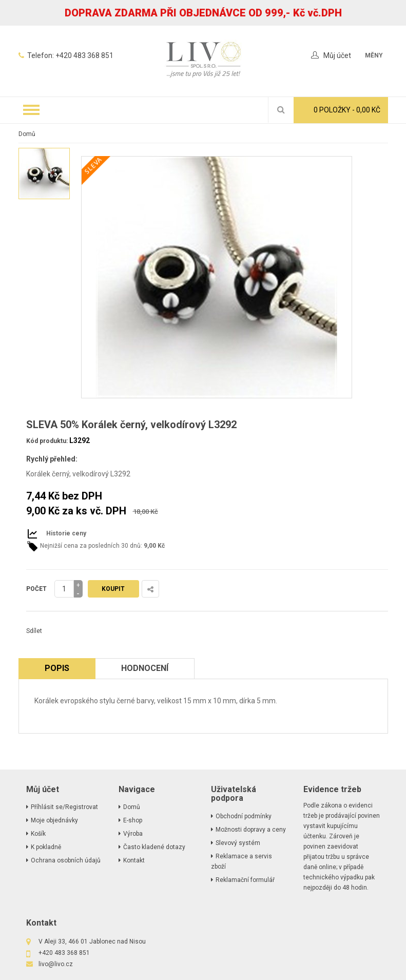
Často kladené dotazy (154, 847)
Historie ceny (66, 533)
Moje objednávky (54, 820)
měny (374, 55)
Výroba (133, 834)
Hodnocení (145, 668)
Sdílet (34, 631)
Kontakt (134, 860)
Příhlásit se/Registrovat (64, 807)
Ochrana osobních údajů (66, 860)
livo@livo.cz (56, 964)
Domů (27, 134)
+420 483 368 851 (84, 55)
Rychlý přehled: (52, 459)
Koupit (113, 589)
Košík (38, 834)
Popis (57, 668)
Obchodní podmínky (244, 816)
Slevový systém (238, 843)
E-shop (133, 820)
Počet (36, 589)
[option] (44, 174)
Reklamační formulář (245, 880)
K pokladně (46, 847)
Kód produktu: (47, 441)
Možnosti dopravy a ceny (251, 830)
